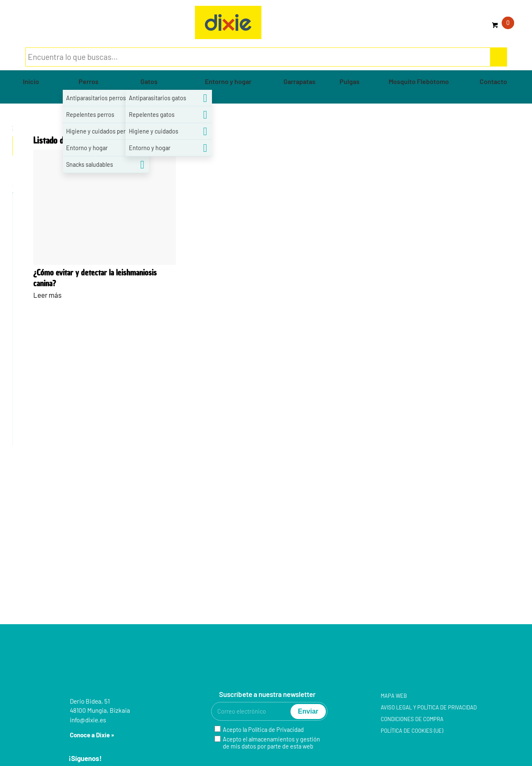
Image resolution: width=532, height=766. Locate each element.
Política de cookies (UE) (412, 731)
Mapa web (394, 696)
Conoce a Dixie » (92, 735)
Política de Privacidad (276, 730)
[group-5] (228, 22)
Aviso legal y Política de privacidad (429, 707)
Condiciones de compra (412, 719)
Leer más (47, 295)
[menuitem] (31, 82)
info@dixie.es (88, 720)
